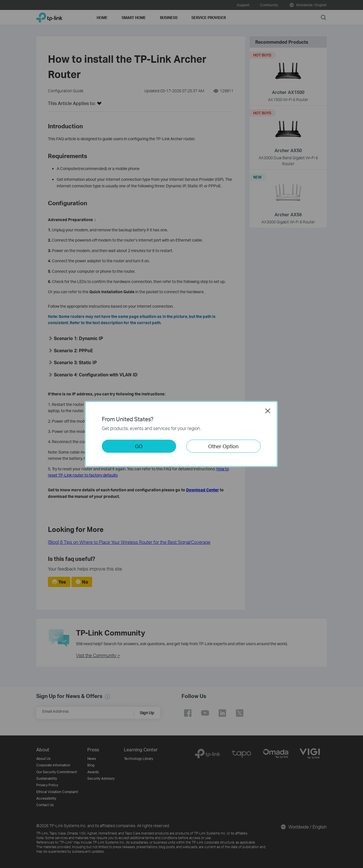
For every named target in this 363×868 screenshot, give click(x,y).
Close (268, 411)
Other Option (223, 446)
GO (139, 446)
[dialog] (181, 434)
